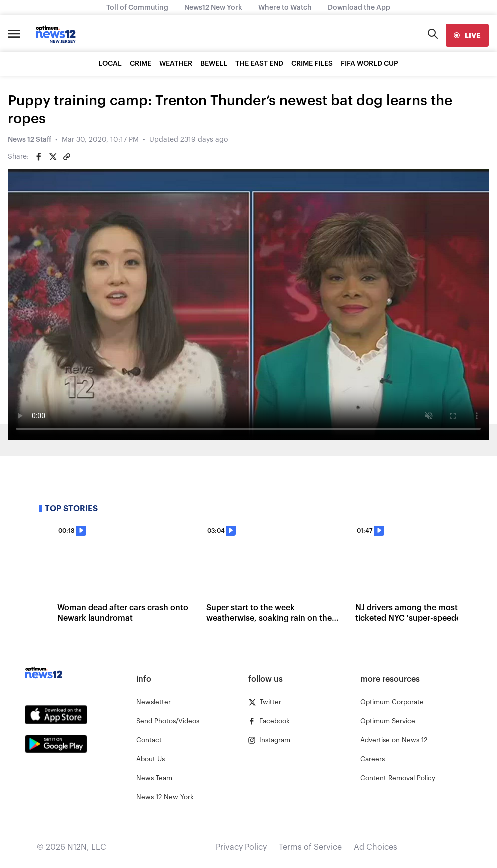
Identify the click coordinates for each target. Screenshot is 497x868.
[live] (467, 35)
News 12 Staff (30, 140)
